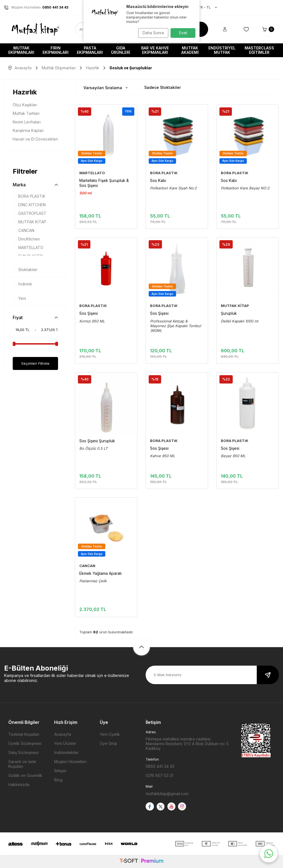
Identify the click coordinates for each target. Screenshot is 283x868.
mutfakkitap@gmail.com (167, 794)
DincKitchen (26, 239)
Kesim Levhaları (27, 122)
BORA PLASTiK (29, 196)
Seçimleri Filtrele (35, 363)
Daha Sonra (151, 33)
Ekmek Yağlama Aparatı (100, 573)
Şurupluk (229, 313)
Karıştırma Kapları (28, 130)
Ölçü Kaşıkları (25, 105)
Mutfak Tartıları (26, 113)
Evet (183, 33)
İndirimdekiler (66, 752)
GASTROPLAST (30, 213)
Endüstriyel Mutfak (222, 50)
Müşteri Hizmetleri (70, 762)
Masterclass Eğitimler (259, 50)
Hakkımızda (19, 784)
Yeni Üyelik (110, 734)
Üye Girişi (108, 743)
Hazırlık (93, 68)
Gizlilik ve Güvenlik (25, 775)
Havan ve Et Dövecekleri (35, 139)
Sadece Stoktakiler (160, 87)
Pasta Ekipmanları (90, 50)
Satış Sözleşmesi (23, 752)
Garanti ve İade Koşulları (22, 764)
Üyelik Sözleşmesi (25, 743)
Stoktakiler (25, 270)
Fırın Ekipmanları (56, 50)
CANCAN (23, 230)
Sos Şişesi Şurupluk (97, 441)
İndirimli (22, 284)
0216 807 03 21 (159, 775)
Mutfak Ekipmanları (21, 50)
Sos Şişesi (89, 313)
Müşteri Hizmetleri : (36, 7)
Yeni (19, 298)
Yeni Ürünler (65, 743)
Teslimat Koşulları (24, 734)
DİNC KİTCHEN (29, 205)
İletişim (60, 771)
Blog (58, 780)
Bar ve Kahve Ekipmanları (155, 50)
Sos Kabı (158, 180)
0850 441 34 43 (160, 766)
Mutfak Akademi (190, 50)
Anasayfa (20, 68)
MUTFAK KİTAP (29, 222)
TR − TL (205, 7)
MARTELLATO (28, 248)
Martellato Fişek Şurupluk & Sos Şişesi (104, 183)
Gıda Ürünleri (121, 50)
